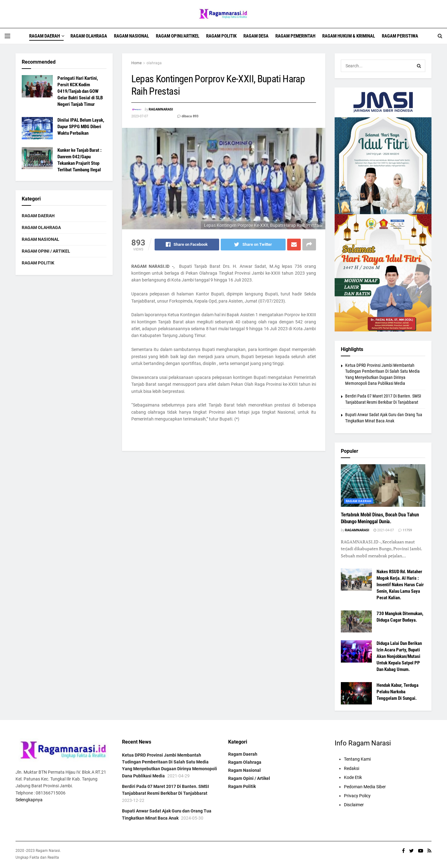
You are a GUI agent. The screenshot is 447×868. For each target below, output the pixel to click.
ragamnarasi (161, 109)
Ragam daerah (359, 501)
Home (136, 63)
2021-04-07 (384, 530)
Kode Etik (353, 777)
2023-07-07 (140, 116)
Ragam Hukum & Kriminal (349, 36)
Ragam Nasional (131, 36)
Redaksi (352, 768)
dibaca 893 (188, 116)
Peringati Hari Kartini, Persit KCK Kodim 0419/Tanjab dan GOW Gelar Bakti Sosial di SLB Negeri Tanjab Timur (80, 91)
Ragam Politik (221, 36)
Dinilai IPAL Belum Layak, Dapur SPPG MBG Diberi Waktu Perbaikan (81, 127)
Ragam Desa (256, 36)
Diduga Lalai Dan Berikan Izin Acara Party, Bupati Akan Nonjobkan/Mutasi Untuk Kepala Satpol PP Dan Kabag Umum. (399, 656)
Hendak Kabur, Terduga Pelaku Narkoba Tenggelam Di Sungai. (397, 692)
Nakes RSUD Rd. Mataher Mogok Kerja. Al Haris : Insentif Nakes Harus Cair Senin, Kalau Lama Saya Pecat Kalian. (400, 585)
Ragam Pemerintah (295, 36)
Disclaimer (354, 805)
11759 (405, 530)
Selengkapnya (29, 800)
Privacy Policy (357, 796)
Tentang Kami (357, 759)
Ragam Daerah (45, 36)
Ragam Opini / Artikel (46, 251)
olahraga (154, 63)
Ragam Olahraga (89, 36)
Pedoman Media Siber (365, 787)
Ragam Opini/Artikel (178, 36)
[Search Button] (419, 66)
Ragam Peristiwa (400, 36)
